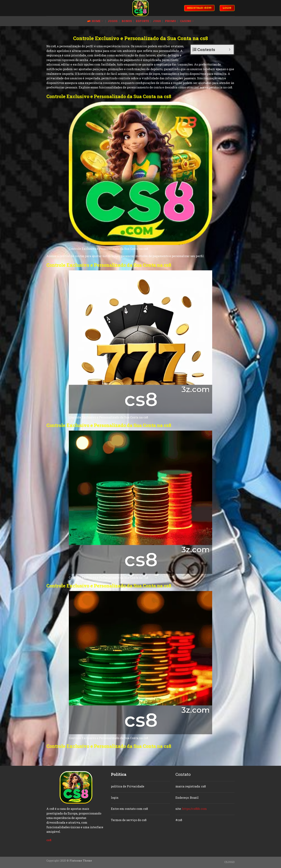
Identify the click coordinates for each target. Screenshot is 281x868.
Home (95, 21)
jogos (113, 21)
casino (187, 21)
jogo (157, 21)
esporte (143, 21)
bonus (127, 21)
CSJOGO (229, 862)
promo (171, 21)
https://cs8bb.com (194, 809)
